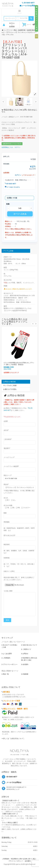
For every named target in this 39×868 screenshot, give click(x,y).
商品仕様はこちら (10, 110)
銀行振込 (7, 692)
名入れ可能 (24, 18)
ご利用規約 (7, 658)
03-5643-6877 (10, 184)
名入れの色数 (8, 505)
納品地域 (7, 544)
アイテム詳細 (8, 251)
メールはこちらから (12, 187)
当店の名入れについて (30, 645)
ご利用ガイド (27, 649)
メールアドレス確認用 (11, 466)
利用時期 (7, 558)
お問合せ (25, 654)
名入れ (6, 498)
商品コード (8, 475)
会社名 (6, 430)
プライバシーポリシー (10, 664)
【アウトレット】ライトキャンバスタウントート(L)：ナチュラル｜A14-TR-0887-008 (15, 50)
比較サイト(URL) (9, 571)
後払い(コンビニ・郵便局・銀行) (15, 709)
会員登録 (12, 26)
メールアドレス (9, 457)
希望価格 (7, 522)
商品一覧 (6, 674)
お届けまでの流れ (10, 389)
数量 (5, 513)
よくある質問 (7, 654)
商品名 (6, 484)
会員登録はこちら (7, 147)
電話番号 (7, 448)
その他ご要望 (8, 591)
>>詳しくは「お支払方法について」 (13, 738)
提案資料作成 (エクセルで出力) (12, 144)
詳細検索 (25, 674)
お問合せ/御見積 (9, 382)
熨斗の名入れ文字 (9, 535)
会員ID (6, 421)
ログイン (12, 23)
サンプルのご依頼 (10, 385)
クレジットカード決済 (12, 701)
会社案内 (25, 664)
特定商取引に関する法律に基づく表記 (23, 859)
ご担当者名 (8, 439)
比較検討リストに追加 (37, 18)
